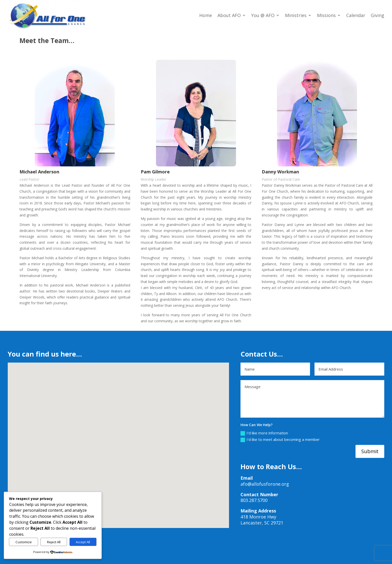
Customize (24, 542)
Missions (326, 15)
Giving (377, 15)
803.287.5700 (254, 500)
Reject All (54, 542)
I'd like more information (264, 433)
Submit (370, 451)
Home (206, 15)
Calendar (356, 15)
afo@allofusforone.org (265, 484)
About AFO (229, 15)
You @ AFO (263, 15)
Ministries (296, 15)
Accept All (83, 542)
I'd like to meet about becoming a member (280, 440)
